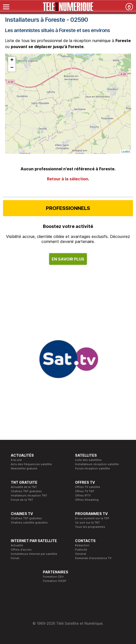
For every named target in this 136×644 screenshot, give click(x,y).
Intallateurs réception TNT (29, 495)
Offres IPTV (83, 495)
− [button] (12, 68)
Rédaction (82, 545)
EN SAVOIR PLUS (68, 259)
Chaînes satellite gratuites (29, 523)
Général (81, 554)
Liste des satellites (88, 460)
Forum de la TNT (22, 500)
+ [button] (12, 60)
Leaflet (126, 152)
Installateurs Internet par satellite (34, 554)
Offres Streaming (87, 500)
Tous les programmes (90, 527)
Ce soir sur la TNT (87, 523)
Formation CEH (53, 577)
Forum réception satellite (92, 468)
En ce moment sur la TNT (92, 518)
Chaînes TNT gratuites (26, 491)
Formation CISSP (55, 581)
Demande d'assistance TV (93, 558)
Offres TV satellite (88, 487)
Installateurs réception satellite (97, 464)
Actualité (17, 545)
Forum (15, 558)
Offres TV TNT (85, 491)
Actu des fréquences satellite (31, 464)
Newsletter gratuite (24, 468)
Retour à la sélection (67, 179)
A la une (16, 460)
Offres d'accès (21, 550)
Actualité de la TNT (24, 487)
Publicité (81, 550)
